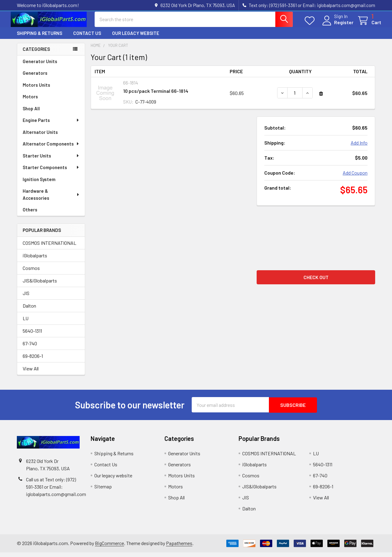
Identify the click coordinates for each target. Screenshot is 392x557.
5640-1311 (32, 336)
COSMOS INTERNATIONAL (49, 248)
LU (26, 323)
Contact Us (87, 38)
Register (338, 25)
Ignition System (39, 184)
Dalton (29, 311)
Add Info (359, 148)
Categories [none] (36, 54)
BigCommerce (109, 548)
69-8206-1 (33, 361)
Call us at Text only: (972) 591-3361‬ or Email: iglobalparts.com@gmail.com (56, 491)
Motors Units (36, 89)
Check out (316, 282)
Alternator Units (40, 137)
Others (30, 214)
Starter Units (51, 160)
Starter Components (51, 172)
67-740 (30, 348)
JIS (26, 298)
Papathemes (179, 548)
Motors (30, 101)
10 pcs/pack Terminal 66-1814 (156, 95)
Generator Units (40, 66)
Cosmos (31, 273)
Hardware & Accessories (51, 199)
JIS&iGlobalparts (40, 285)
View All (31, 373)
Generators (35, 78)
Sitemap (103, 491)
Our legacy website (136, 38)
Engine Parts (51, 125)
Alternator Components (51, 148)
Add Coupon (355, 178)
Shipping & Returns (40, 38)
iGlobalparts (35, 260)
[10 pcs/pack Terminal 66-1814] (295, 97)
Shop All (31, 113)
